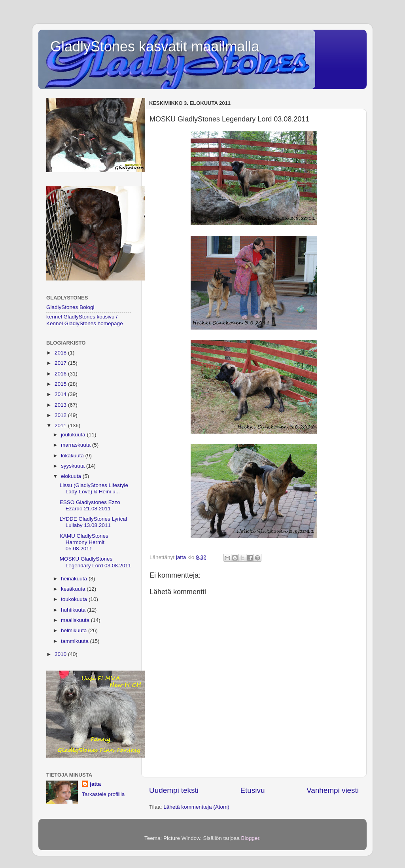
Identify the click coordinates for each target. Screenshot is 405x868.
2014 (61, 394)
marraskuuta (77, 445)
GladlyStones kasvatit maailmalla (155, 46)
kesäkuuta (74, 589)
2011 (61, 425)
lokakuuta (73, 456)
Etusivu (253, 790)
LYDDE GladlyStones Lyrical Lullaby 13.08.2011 (93, 522)
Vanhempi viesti (333, 790)
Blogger (250, 838)
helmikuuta (75, 630)
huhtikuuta (74, 610)
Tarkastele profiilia (103, 794)
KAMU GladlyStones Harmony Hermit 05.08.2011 (84, 542)
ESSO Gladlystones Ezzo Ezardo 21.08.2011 (90, 505)
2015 (61, 384)
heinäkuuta (75, 579)
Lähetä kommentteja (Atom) (196, 807)
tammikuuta (76, 641)
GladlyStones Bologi (70, 307)
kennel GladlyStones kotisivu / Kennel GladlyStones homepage (85, 320)
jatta (95, 784)
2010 (61, 654)
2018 (61, 353)
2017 (61, 363)
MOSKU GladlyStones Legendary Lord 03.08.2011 (96, 562)
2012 (61, 415)
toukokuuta (75, 599)
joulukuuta (74, 435)
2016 (61, 374)
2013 (61, 405)
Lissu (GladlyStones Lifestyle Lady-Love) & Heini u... (94, 488)
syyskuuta (74, 466)
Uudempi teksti (174, 790)
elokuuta (72, 476)
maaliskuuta (76, 620)
